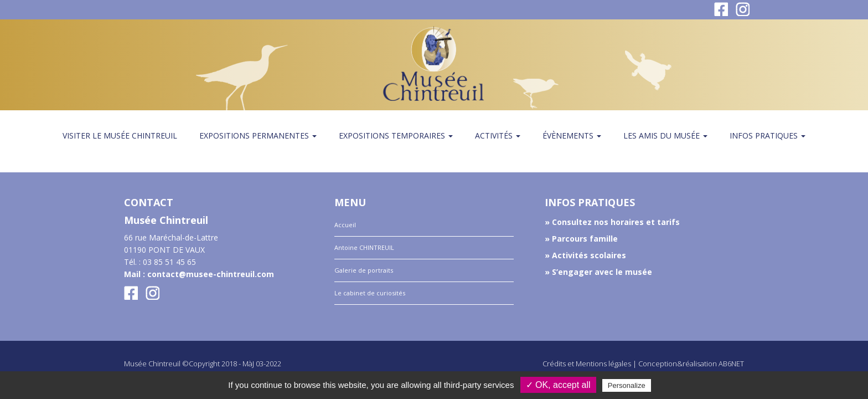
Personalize (627, 385)
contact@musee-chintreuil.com (211, 274)
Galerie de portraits (364, 270)
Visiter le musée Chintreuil (120, 135)
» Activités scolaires (585, 255)
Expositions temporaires (396, 135)
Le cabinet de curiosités (370, 293)
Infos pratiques (768, 135)
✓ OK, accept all (558, 385)
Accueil (345, 225)
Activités (498, 135)
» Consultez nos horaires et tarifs (612, 222)
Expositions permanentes (258, 135)
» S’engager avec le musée (598, 272)
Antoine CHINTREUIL (364, 247)
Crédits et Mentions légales (587, 364)
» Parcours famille (581, 239)
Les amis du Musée (665, 135)
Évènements (572, 135)
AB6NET (731, 364)
